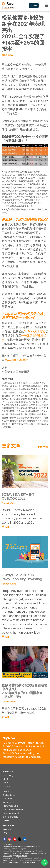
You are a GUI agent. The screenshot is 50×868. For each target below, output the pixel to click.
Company (8, 775)
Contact (7, 787)
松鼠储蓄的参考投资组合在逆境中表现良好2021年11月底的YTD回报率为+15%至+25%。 (25, 691)
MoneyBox (8, 802)
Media (6, 779)
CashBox (7, 799)
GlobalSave (9, 795)
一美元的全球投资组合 (24, 338)
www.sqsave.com (17, 360)
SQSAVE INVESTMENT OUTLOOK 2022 (18, 497)
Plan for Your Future (13, 810)
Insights (7, 829)
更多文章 (43, 447)
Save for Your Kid (12, 813)
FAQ (5, 833)
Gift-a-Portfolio (11, 817)
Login (34, 6)
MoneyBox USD (10, 806)
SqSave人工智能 (35, 332)
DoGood (7, 821)
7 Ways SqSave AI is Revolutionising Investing (22, 577)
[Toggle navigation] (47, 6)
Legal (6, 783)
